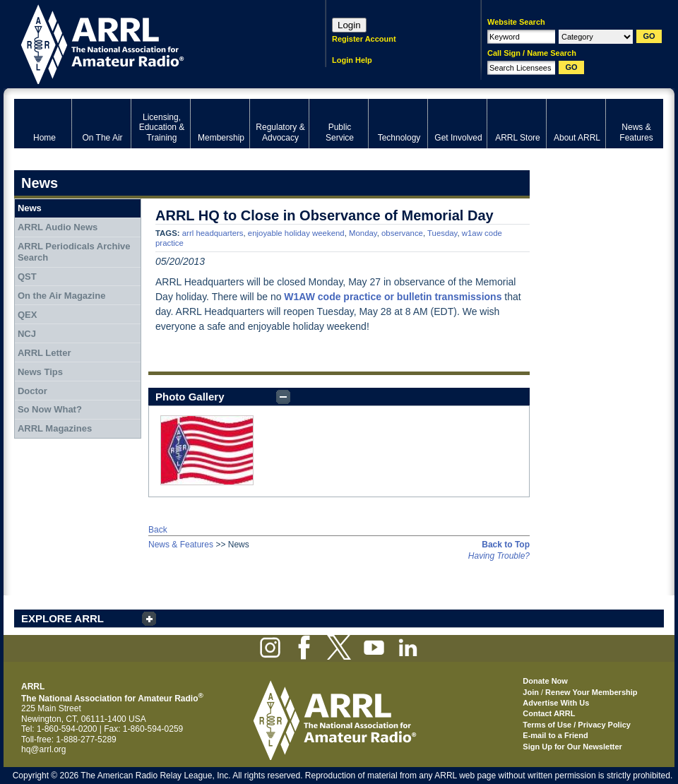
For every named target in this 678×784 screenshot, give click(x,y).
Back (158, 530)
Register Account (364, 39)
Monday (363, 233)
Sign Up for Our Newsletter (572, 747)
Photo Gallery (190, 397)
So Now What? (50, 409)
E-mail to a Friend (555, 735)
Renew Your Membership (591, 692)
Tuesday (442, 233)
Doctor (32, 391)
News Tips (40, 372)
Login (349, 25)
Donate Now (545, 681)
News (30, 208)
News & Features (181, 545)
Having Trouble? (499, 556)
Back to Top (506, 545)
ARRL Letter (44, 353)
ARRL (151, 43)
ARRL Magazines (55, 428)
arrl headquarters (213, 233)
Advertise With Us (556, 703)
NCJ (27, 334)
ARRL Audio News (58, 227)
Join (531, 692)
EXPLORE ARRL (63, 618)
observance (402, 233)
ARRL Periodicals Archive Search (74, 252)
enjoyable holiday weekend (296, 233)
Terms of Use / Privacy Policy (577, 725)
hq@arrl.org (44, 749)
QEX (27, 315)
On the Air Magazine (61, 296)
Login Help (352, 60)
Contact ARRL (549, 713)
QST (27, 277)
